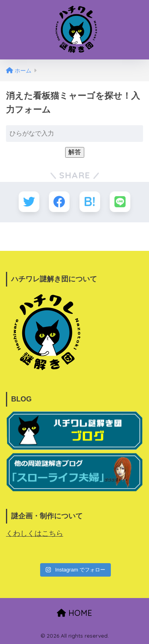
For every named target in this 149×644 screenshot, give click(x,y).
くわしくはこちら (35, 533)
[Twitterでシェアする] (29, 202)
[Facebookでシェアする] (59, 202)
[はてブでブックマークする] (90, 202)
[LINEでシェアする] (120, 202)
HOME (74, 613)
